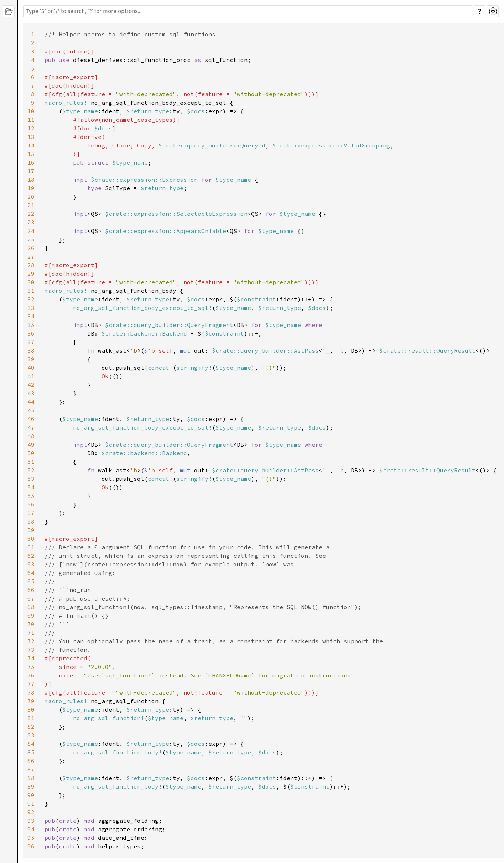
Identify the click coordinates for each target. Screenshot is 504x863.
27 (31, 256)
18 (31, 180)
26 (31, 248)
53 (31, 479)
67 (31, 598)
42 (31, 385)
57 (31, 513)
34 (31, 316)
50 (31, 453)
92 (31, 812)
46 (31, 419)
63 (31, 564)
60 (31, 539)
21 (31, 205)
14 (31, 145)
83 (31, 735)
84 (31, 744)
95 (31, 838)
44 (31, 402)
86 (31, 761)
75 (31, 667)
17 (31, 171)
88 (31, 778)
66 (31, 590)
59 (31, 530)
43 (31, 393)
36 (31, 333)
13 (31, 137)
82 (31, 727)
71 (31, 633)
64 (31, 573)
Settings (493, 11)
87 (31, 769)
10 (31, 111)
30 (31, 282)
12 (31, 128)
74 (31, 658)
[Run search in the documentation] (248, 11)
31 (31, 291)
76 (31, 675)
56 (31, 504)
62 (31, 556)
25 (31, 239)
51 (31, 462)
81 (31, 718)
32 (31, 299)
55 (31, 496)
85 (31, 752)
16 (31, 162)
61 (31, 547)
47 (31, 427)
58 (31, 521)
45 (31, 410)
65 (31, 581)
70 (31, 624)
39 (31, 359)
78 (31, 692)
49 (31, 445)
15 (31, 154)
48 (31, 436)
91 (31, 804)
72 (31, 641)
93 (31, 821)
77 (31, 684)
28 (31, 265)
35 (31, 325)
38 (31, 350)
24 (31, 231)
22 (31, 214)
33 (31, 308)
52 (31, 470)
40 (31, 368)
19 (31, 188)
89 (31, 786)
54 (31, 487)
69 (31, 615)
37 (31, 342)
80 (31, 709)
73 (31, 650)
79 (31, 701)
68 (31, 607)
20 (31, 197)
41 (31, 376)
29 (31, 274)
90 (31, 795)
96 (31, 846)
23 (31, 222)
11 (31, 120)
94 (31, 829)
